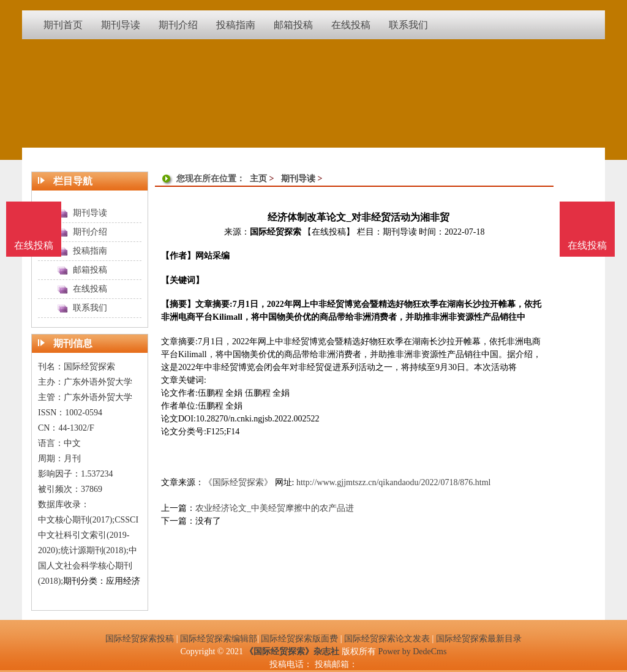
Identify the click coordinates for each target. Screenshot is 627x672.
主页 (258, 179)
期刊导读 (298, 179)
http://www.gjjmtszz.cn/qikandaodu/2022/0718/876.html (394, 482)
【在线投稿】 (329, 232)
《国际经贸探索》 (238, 482)
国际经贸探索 (276, 232)
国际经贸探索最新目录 (479, 639)
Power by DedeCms (412, 651)
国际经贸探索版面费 (299, 639)
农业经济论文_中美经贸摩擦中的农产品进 (275, 508)
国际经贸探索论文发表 (387, 639)
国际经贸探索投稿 (140, 639)
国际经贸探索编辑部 (219, 639)
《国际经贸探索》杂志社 (292, 651)
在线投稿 (587, 245)
